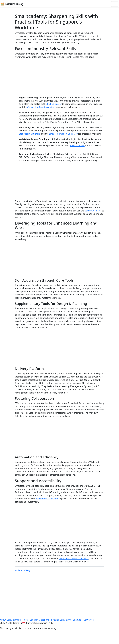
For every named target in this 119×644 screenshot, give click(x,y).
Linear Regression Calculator (63, 134)
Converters (89, 620)
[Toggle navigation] (115, 4)
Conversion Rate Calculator (41, 107)
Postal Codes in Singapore (36, 620)
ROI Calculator (54, 104)
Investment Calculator (47, 499)
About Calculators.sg (10, 620)
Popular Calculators (61, 620)
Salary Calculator (93, 211)
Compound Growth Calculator (74, 558)
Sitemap (77, 620)
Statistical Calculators (30, 134)
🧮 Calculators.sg (12, 4)
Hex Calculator (77, 146)
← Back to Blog (22, 570)
